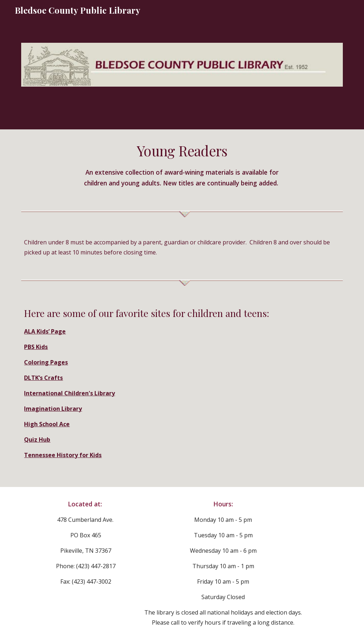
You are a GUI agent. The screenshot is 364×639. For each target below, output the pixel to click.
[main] (182, 165)
